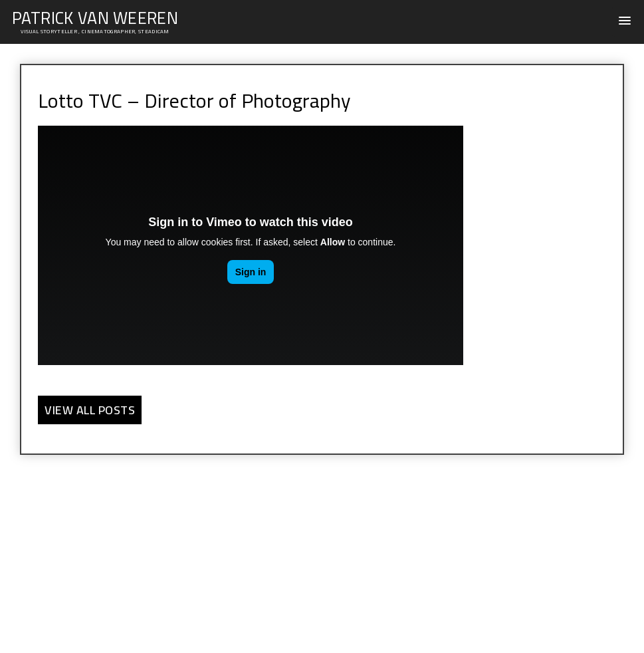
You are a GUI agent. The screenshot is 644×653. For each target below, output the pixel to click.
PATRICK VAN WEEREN (95, 18)
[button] (625, 22)
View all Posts (90, 410)
